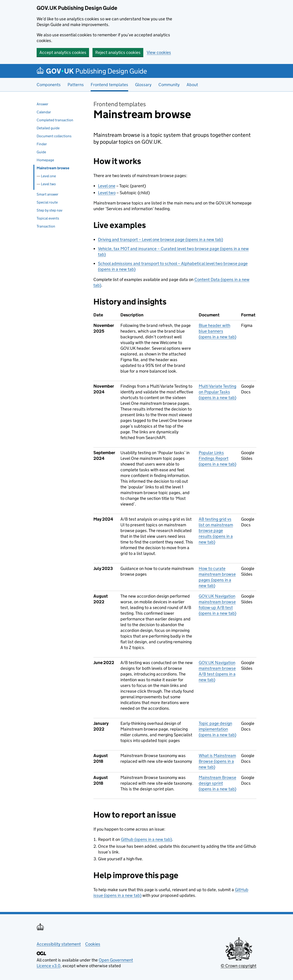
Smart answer (47, 194)
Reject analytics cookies (118, 52)
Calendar (44, 112)
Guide (41, 152)
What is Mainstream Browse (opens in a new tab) (217, 761)
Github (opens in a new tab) (146, 839)
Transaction (46, 226)
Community (169, 85)
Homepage (45, 160)
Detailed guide (48, 128)
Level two (48, 184)
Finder (42, 144)
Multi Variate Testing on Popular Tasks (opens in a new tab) (217, 392)
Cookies (93, 944)
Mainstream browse (53, 168)
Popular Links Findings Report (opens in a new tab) (217, 458)
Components (49, 85)
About (192, 85)
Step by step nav (50, 210)
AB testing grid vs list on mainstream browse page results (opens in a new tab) (216, 531)
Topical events (48, 218)
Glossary (143, 85)
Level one (48, 176)
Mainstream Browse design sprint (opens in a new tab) (217, 783)
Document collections (54, 136)
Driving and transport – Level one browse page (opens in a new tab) (160, 240)
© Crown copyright (239, 966)
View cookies (159, 52)
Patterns (76, 85)
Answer (42, 104)
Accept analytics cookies (63, 52)
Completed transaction (55, 120)
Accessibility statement (59, 944)
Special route (47, 202)
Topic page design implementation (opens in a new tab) (217, 729)
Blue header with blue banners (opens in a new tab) (217, 331)
